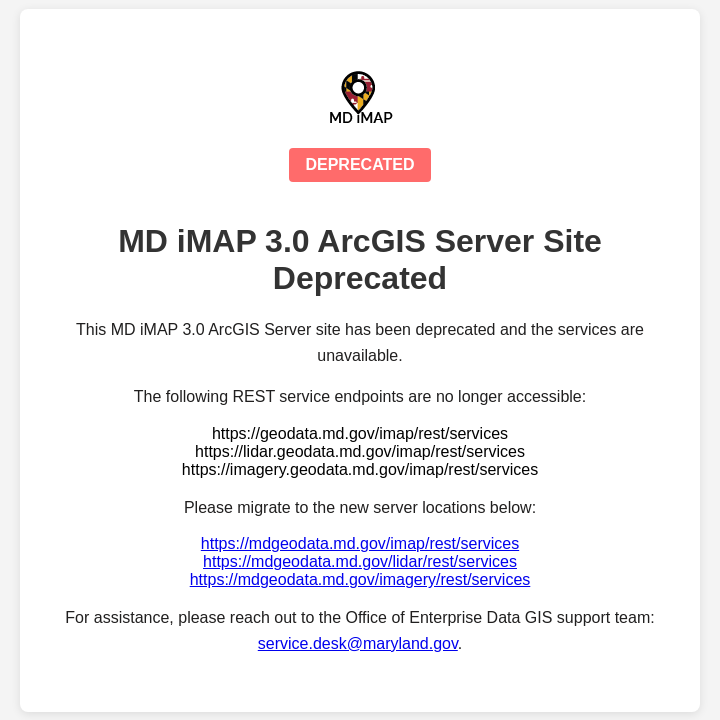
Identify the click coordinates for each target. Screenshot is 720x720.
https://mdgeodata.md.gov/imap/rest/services (360, 543)
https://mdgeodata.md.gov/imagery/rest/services (360, 579)
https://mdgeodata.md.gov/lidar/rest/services (360, 561)
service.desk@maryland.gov (358, 643)
